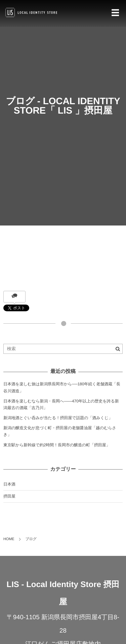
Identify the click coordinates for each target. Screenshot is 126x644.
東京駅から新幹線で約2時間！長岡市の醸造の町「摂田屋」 (57, 445)
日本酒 (9, 484)
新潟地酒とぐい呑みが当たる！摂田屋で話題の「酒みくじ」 (58, 418)
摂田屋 (9, 496)
